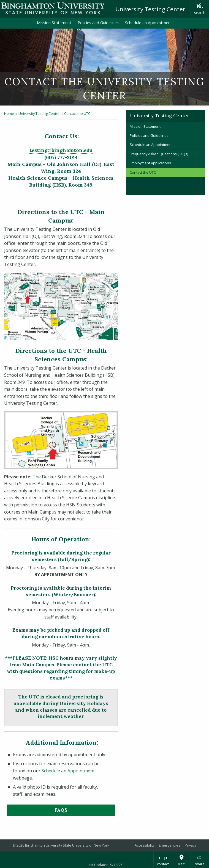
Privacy (190, 845)
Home (9, 113)
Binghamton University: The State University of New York (53, 8)
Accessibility (145, 845)
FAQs (61, 810)
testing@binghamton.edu (61, 150)
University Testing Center (150, 9)
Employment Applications (150, 163)
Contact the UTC (77, 113)
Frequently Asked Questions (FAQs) (159, 154)
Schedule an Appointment (149, 23)
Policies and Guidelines (98, 23)
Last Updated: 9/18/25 (105, 865)
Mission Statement (54, 23)
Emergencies (170, 845)
